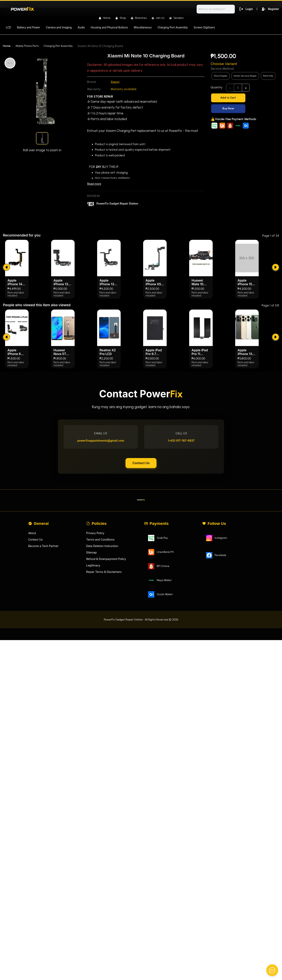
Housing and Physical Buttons (109, 27)
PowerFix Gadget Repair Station (119, 204)
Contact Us (141, 555)
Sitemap (92, 650)
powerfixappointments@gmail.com (103, 530)
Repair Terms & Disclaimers (105, 670)
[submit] (7, 348)
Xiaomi (115, 82)
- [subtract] (230, 88)
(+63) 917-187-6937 (179, 530)
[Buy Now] (245, 109)
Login (245, 9)
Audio (81, 27)
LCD (9, 27)
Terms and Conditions (101, 636)
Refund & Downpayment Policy (108, 657)
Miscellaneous (143, 27)
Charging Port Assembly (173, 27)
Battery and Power (28, 27)
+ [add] (246, 88)
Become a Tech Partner (44, 643)
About (32, 630)
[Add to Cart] (245, 98)
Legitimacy (94, 663)
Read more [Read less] (95, 184)
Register (270, 9)
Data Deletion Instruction (103, 643)
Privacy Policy (96, 630)
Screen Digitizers (204, 27)
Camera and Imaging (59, 27)
